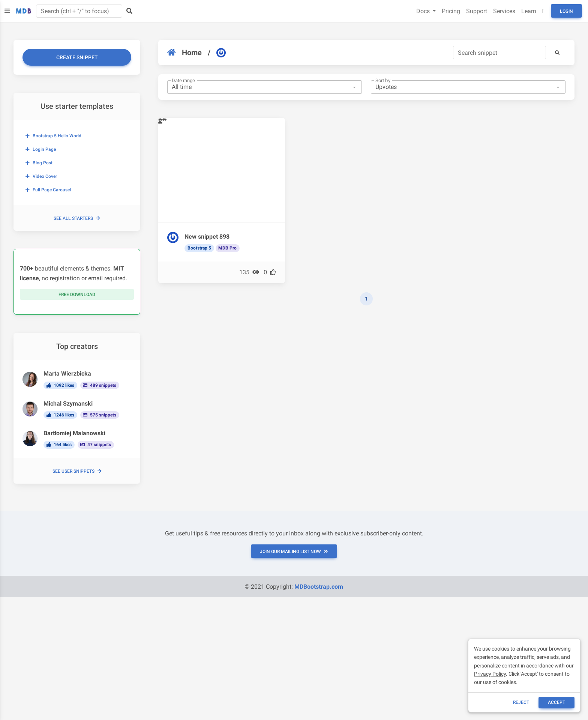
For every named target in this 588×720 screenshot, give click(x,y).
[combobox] (265, 87)
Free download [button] (77, 295)
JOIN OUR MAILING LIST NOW (294, 552)
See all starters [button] (77, 218)
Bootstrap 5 (199, 248)
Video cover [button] (41, 176)
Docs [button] (424, 11)
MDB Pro (227, 248)
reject (521, 702)
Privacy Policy (490, 674)
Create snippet (77, 57)
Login (566, 11)
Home (184, 53)
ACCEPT (556, 702)
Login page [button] (41, 149)
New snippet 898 (207, 237)
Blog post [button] (39, 163)
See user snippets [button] (77, 471)
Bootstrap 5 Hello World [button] (53, 136)
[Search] (499, 53)
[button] (557, 53)
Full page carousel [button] (48, 190)
